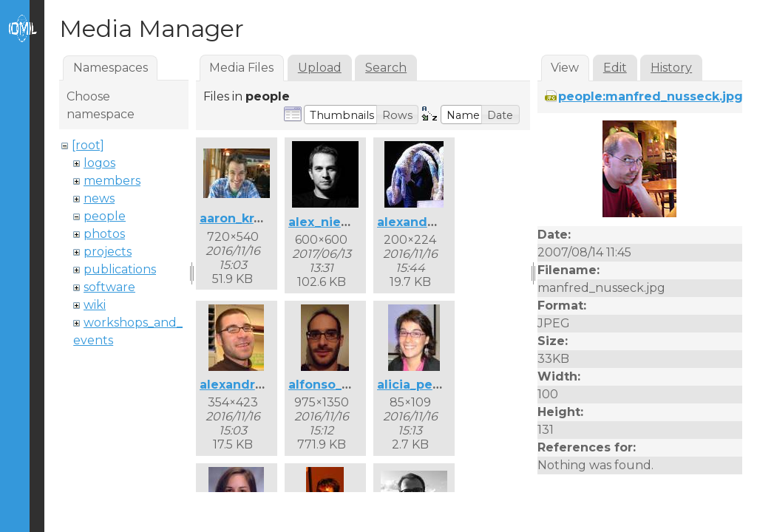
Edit (615, 68)
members (112, 181)
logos (99, 163)
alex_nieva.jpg (334, 222)
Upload (320, 68)
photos (104, 234)
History (671, 68)
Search (386, 68)
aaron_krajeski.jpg (257, 218)
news (99, 198)
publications (120, 269)
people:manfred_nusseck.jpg (651, 96)
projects (108, 252)
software (109, 287)
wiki (95, 305)
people (105, 216)
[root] (88, 145)
